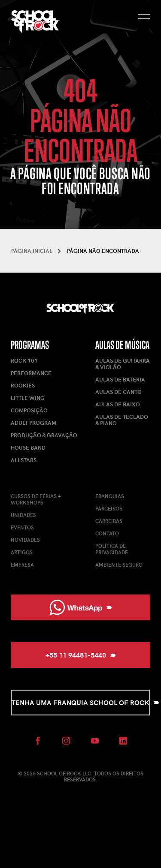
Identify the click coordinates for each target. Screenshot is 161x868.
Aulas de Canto (118, 392)
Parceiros (109, 508)
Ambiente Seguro (119, 565)
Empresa (22, 565)
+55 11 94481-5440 (81, 655)
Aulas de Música (122, 345)
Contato (107, 533)
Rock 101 (24, 360)
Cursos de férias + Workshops (36, 499)
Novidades (25, 540)
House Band (28, 448)
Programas (30, 345)
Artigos (22, 552)
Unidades (23, 515)
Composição (29, 410)
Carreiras (109, 521)
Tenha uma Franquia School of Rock (81, 702)
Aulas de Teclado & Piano (122, 420)
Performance (31, 373)
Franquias (110, 496)
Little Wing (28, 398)
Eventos (22, 527)
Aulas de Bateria (120, 379)
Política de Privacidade (112, 549)
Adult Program (33, 423)
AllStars (24, 460)
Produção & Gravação (44, 435)
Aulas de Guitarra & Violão (123, 364)
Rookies (23, 385)
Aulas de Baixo (118, 404)
